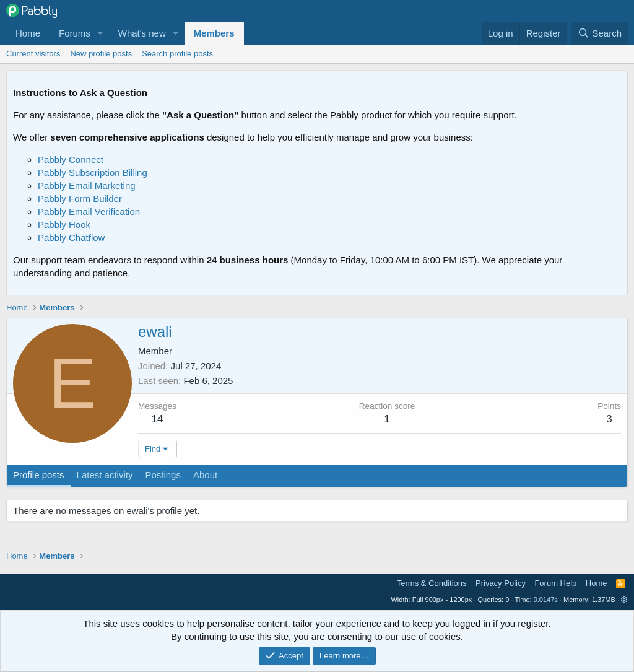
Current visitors (33, 54)
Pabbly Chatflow (71, 238)
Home (28, 33)
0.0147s (546, 600)
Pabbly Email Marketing (87, 185)
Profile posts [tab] (39, 475)
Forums (75, 33)
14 (158, 419)
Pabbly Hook (64, 225)
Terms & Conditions (432, 583)
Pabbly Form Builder (80, 199)
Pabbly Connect (71, 159)
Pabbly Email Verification (89, 212)
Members (214, 33)
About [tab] (205, 475)
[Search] (600, 33)
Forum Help (555, 583)
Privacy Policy (501, 583)
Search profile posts (177, 54)
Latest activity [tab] (105, 475)
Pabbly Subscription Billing (93, 172)
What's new (142, 33)
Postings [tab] (163, 475)
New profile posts (101, 54)
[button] (100, 33)
